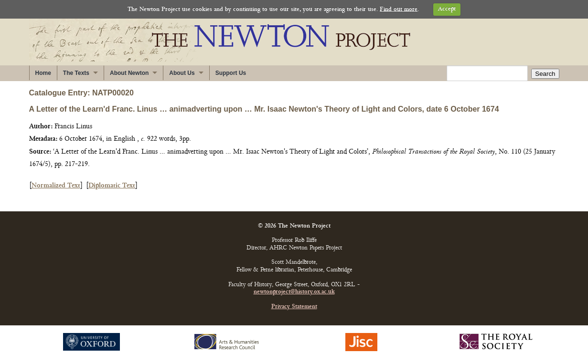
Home (43, 73)
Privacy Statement (294, 307)
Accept (447, 9)
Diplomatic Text (112, 186)
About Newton (129, 73)
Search (545, 74)
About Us (182, 73)
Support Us (231, 73)
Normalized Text (56, 186)
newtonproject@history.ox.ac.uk (294, 292)
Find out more (399, 9)
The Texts (76, 73)
